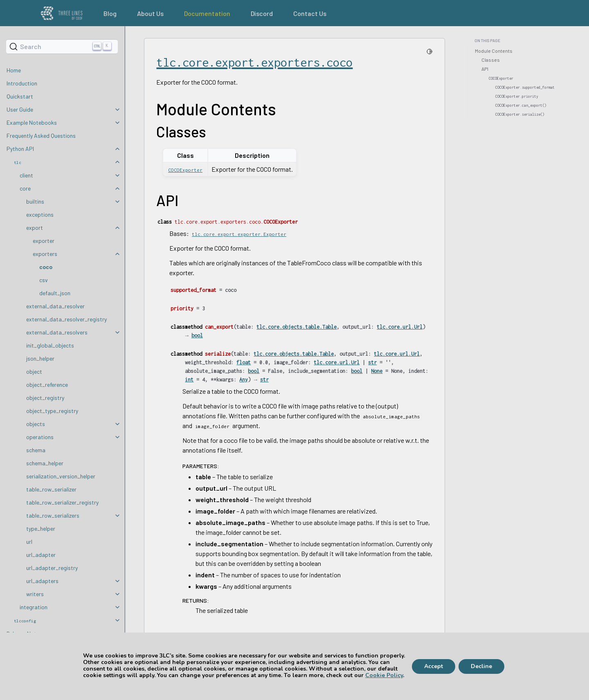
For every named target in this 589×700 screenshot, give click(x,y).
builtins (35, 201)
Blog (110, 13)
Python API (20, 149)
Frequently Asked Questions (41, 136)
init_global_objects (50, 345)
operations (40, 437)
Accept (434, 666)
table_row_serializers (53, 515)
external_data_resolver (55, 306)
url (29, 542)
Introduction (22, 83)
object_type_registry (52, 411)
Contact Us (310, 13)
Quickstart (20, 96)
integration (34, 607)
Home (14, 70)
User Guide (20, 109)
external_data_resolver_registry (66, 319)
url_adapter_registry (52, 568)
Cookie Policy (384, 675)
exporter (44, 241)
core (25, 188)
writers (35, 594)
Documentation (207, 13)
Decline (481, 666)
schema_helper (45, 463)
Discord (262, 13)
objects (36, 424)
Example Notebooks (32, 122)
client (26, 175)
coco (46, 267)
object (34, 371)
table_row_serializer (51, 489)
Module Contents (494, 51)
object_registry (45, 398)
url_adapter (41, 555)
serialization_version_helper (61, 476)
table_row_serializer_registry (62, 502)
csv (44, 280)
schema (36, 450)
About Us (150, 13)
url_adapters (42, 581)
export (35, 228)
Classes (491, 60)
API (485, 69)
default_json (55, 293)
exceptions (40, 214)
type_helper (41, 528)
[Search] (62, 47)
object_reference (47, 385)
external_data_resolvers (57, 332)
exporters (45, 254)
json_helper (40, 358)
